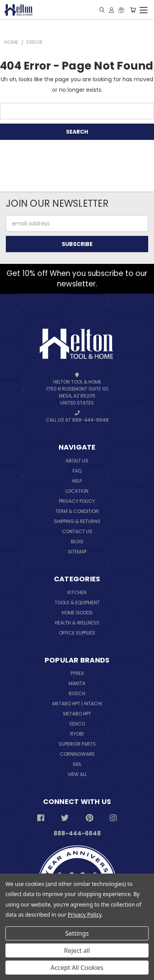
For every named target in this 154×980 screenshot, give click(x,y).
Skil (77, 764)
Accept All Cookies (77, 968)
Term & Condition (77, 511)
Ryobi (77, 734)
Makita (77, 683)
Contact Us (77, 531)
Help (77, 481)
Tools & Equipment (77, 602)
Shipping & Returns (77, 521)
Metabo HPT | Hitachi (77, 704)
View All (77, 774)
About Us (77, 461)
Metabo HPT (77, 714)
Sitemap (77, 552)
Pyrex (77, 673)
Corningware (77, 754)
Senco (77, 724)
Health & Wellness (77, 623)
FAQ (77, 471)
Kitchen (77, 592)
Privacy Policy (77, 501)
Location (77, 491)
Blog (77, 541)
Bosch (77, 693)
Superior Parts (77, 744)
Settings (77, 933)
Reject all (77, 950)
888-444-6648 (77, 833)
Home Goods (77, 613)
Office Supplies (77, 633)
